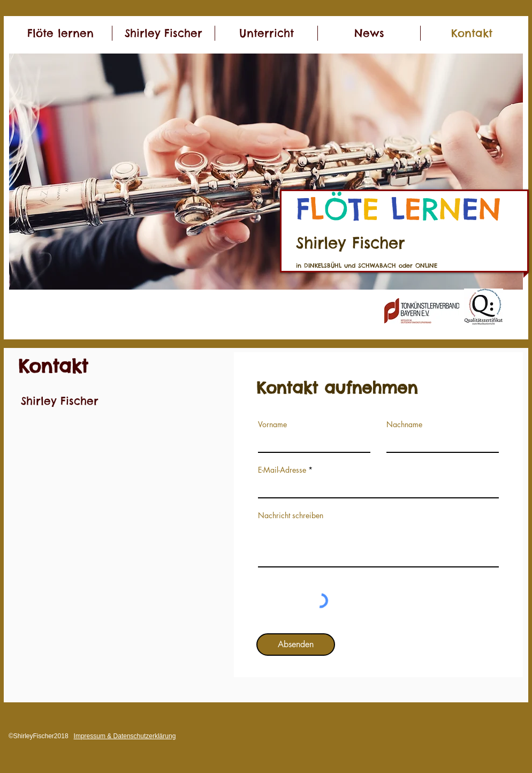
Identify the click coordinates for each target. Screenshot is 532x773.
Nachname (404, 425)
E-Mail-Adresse (282, 470)
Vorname (272, 425)
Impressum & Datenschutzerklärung (125, 736)
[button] (266, 172)
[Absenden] (296, 645)
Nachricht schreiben (291, 516)
